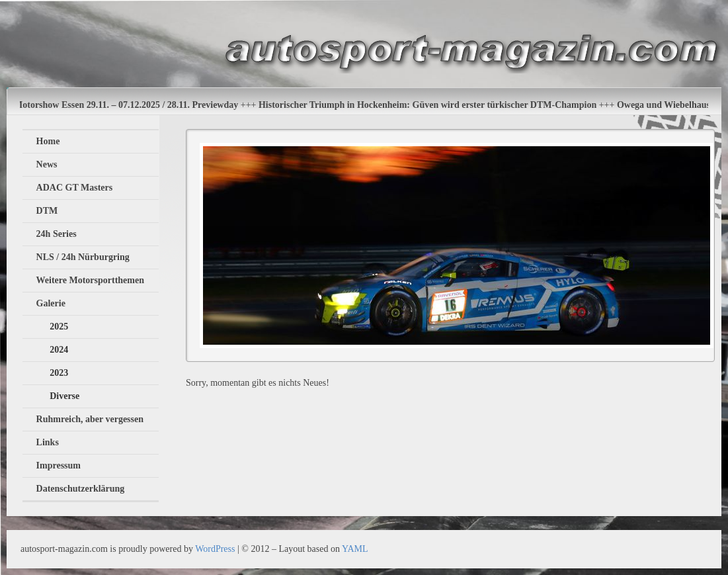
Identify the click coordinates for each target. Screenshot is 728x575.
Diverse (64, 396)
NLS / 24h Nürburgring (83, 257)
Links (48, 442)
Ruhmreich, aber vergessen (90, 419)
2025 (59, 327)
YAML (355, 549)
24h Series (57, 234)
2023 (59, 373)
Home (48, 141)
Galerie (51, 303)
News (47, 164)
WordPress (215, 549)
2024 (59, 350)
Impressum (59, 465)
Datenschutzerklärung (81, 489)
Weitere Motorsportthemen (90, 280)
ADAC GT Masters (75, 188)
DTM (47, 211)
